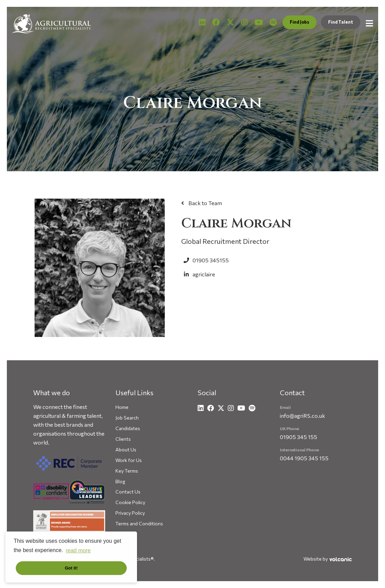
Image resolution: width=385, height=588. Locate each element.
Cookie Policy (130, 502)
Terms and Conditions (139, 523)
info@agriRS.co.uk (302, 416)
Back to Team (205, 203)
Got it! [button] (71, 568)
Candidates (128, 428)
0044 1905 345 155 (304, 458)
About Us (126, 449)
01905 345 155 (299, 437)
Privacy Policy (130, 513)
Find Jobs (300, 22)
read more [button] (78, 551)
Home (122, 407)
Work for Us (129, 460)
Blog (120, 481)
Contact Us (128, 492)
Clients (123, 439)
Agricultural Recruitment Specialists (51, 23)
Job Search (127, 418)
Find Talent (341, 22)
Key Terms (127, 471)
